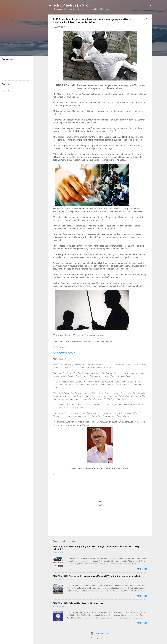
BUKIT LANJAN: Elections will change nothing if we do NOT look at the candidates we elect (96, 576)
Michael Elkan (105, 638)
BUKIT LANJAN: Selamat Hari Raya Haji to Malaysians (79, 603)
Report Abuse (7, 91)
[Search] (150, 6)
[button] (146, 20)
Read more (142, 569)
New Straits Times (64, 353)
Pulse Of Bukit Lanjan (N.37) (72, 6)
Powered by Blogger (100, 633)
